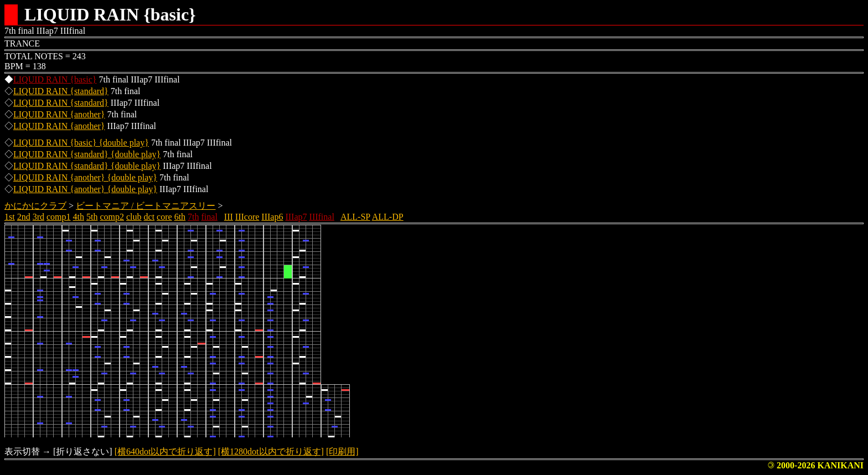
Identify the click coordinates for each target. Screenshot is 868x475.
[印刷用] (342, 451)
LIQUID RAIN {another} (59, 114)
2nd (24, 217)
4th (79, 217)
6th (180, 217)
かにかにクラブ (35, 206)
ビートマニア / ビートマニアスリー (146, 206)
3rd (38, 217)
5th (92, 217)
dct (149, 217)
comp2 (112, 217)
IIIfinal (322, 217)
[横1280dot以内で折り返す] (271, 451)
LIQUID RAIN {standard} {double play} (87, 154)
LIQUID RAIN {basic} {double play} (81, 143)
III (229, 217)
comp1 (59, 217)
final (210, 217)
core (164, 217)
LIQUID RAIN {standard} (61, 91)
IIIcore (247, 217)
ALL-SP (355, 217)
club (134, 217)
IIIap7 (296, 217)
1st (10, 217)
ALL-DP (388, 217)
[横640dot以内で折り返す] (165, 451)
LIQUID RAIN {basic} (55, 79)
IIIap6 (272, 217)
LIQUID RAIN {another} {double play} (85, 177)
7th (193, 217)
